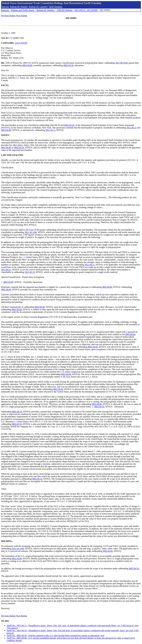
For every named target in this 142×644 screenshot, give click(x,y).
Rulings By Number (19, 7)
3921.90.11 (131, 128)
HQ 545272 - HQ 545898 (86, 10)
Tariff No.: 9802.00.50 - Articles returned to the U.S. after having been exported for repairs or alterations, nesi (55, 635)
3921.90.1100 (31, 232)
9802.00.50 (68, 65)
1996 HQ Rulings (65, 10)
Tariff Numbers (56, 7)
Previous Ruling (8, 16)
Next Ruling (22, 16)
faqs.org (5, 7)
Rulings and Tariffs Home (23, 10)
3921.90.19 (30, 272)
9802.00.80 (27, 65)
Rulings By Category (38, 7)
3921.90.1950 (121, 63)
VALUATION (21, 43)
